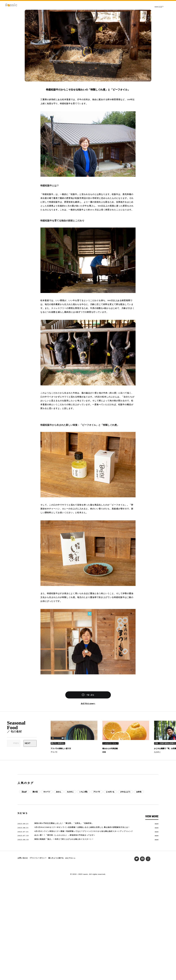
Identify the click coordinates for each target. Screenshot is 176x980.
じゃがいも (110, 792)
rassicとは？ (159, 7)
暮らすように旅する (56, 858)
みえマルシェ (70, 858)
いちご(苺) (84, 792)
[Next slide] (30, 743)
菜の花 (35, 792)
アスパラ (54, 752)
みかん (59, 792)
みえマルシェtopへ (88, 703)
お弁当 (139, 792)
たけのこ (157, 752)
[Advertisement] (88, 767)
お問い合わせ (23, 858)
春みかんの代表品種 (110, 748)
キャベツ (47, 792)
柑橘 (104, 752)
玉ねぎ (24, 792)
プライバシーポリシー (38, 858)
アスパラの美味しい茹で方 (61, 748)
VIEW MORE (152, 816)
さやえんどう (125, 792)
